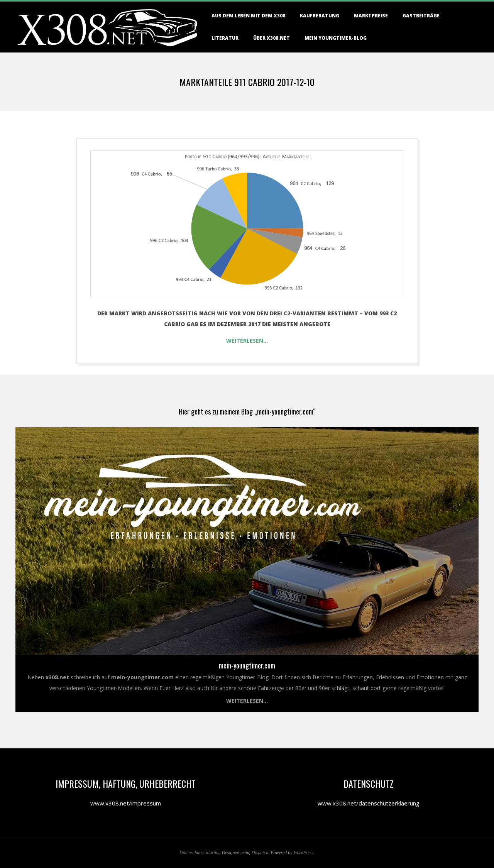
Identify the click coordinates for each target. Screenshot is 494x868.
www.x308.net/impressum (126, 803)
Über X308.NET (272, 38)
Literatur (225, 38)
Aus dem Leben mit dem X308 (248, 16)
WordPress (304, 853)
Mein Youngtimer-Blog (336, 38)
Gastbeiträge (421, 16)
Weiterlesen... (247, 701)
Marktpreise (371, 16)
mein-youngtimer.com (247, 665)
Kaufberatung (320, 16)
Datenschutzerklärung (200, 853)
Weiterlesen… (247, 341)
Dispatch (260, 853)
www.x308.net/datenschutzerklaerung (369, 803)
